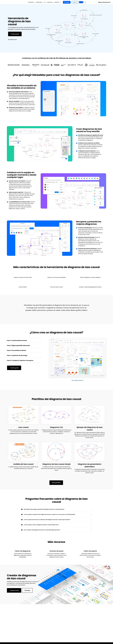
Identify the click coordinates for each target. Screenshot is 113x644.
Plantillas (27, 590)
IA (47, 2)
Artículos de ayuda (56, 551)
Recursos (54, 2)
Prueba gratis (15, 34)
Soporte (63, 2)
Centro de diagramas (23, 551)
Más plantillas (56, 483)
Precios (81, 2)
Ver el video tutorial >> (78, 380)
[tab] (24, 341)
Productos (29, 2)
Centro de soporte (90, 551)
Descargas (73, 2)
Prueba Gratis (14, 590)
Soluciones (39, 2)
